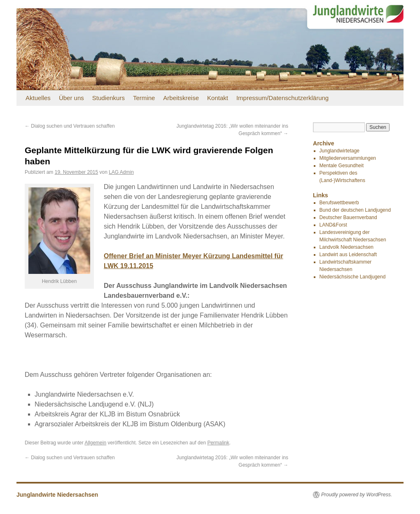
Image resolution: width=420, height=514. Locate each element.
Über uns (71, 98)
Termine (144, 98)
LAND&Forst (333, 225)
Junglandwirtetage (339, 151)
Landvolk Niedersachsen (346, 247)
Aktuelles (38, 98)
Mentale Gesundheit (342, 166)
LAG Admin (121, 172)
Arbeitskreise (181, 98)
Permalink (218, 443)
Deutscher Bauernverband (348, 217)
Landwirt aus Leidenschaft (348, 255)
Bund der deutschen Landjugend (355, 210)
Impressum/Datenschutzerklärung (282, 98)
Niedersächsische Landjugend (353, 277)
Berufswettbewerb (339, 203)
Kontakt (218, 98)
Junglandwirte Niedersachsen (57, 495)
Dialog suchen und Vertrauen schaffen (70, 126)
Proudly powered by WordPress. (357, 495)
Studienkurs (108, 98)
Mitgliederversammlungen (348, 158)
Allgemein (95, 443)
